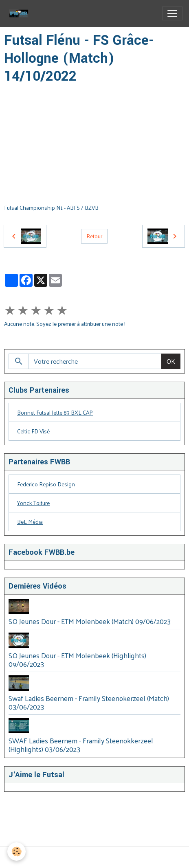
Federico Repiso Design (46, 484)
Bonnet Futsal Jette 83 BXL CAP (55, 412)
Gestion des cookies (95, 857)
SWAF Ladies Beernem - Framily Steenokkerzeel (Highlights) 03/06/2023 (81, 745)
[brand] (20, 13)
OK (171, 361)
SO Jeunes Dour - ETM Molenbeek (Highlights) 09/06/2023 (77, 660)
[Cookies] (16, 852)
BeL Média (30, 522)
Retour (94, 236)
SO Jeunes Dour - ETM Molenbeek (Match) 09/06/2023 (90, 621)
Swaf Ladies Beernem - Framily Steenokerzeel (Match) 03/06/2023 (89, 702)
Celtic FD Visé (33, 431)
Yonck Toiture (33, 503)
